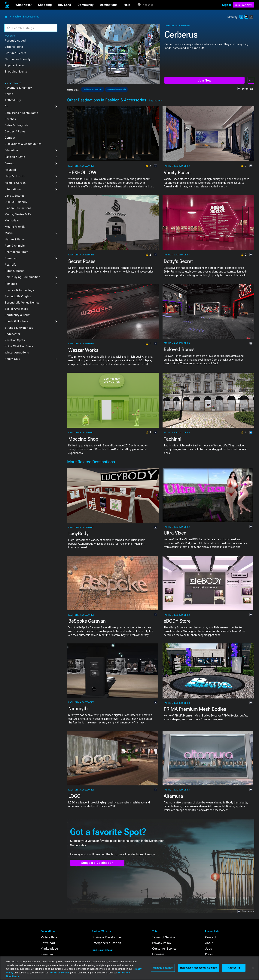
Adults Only (12, 359)
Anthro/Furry (13, 100)
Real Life (11, 265)
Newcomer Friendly (18, 59)
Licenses (158, 954)
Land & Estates (15, 196)
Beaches (10, 119)
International (13, 189)
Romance (11, 284)
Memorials (12, 220)
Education (11, 150)
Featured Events (15, 53)
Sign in (226, 5)
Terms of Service (164, 937)
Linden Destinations (18, 208)
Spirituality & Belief (18, 315)
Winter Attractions (17, 353)
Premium (11, 258)
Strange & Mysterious (19, 328)
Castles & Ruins (15, 131)
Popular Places (15, 65)
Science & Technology (19, 290)
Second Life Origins (18, 296)
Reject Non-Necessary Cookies (198, 968)
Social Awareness (16, 309)
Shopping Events (16, 72)
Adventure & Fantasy (18, 88)
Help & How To (15, 176)
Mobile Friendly (15, 227)
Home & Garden (15, 183)
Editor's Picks (14, 47)
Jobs (209, 949)
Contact (211, 937)
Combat (10, 138)
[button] (24, 5)
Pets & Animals (15, 246)
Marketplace (49, 949)
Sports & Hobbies (16, 321)
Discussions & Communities (23, 144)
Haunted (10, 170)
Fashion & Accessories (26, 17)
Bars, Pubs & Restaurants (21, 113)
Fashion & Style (15, 157)
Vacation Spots (15, 340)
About (209, 943)
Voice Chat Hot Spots (19, 346)
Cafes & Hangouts (17, 125)
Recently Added (15, 41)
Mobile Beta (49, 937)
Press (209, 954)
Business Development (108, 937)
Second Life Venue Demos (22, 303)
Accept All (234, 968)
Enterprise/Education (107, 943)
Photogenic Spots (16, 252)
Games (9, 163)
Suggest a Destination (97, 863)
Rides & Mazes (14, 271)
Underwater (12, 334)
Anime (9, 94)
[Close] (253, 968)
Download (48, 943)
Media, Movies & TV (18, 214)
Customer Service (164, 949)
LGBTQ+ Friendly (16, 202)
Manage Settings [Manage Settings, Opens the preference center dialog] (163, 968)
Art (7, 106)
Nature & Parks (15, 239)
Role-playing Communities (22, 277)
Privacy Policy (162, 943)
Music (9, 233)
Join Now (204, 80)
